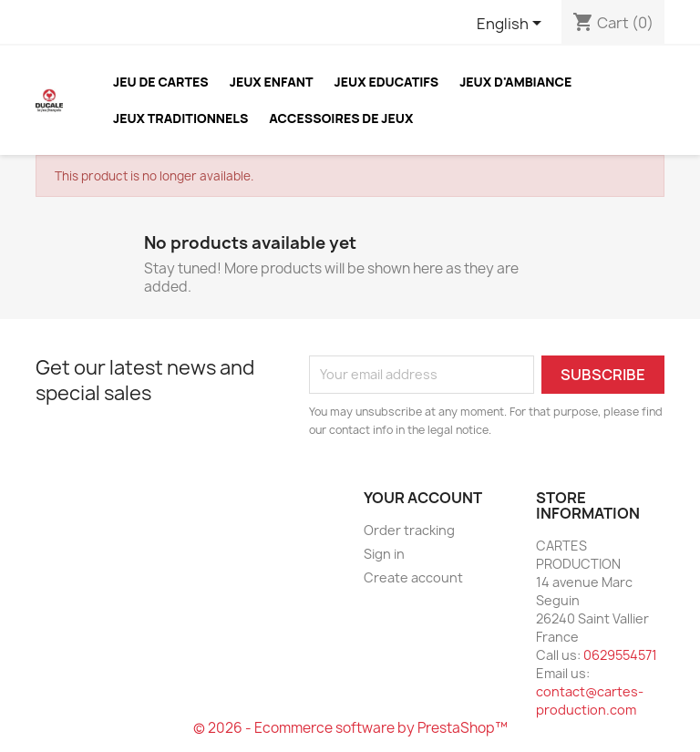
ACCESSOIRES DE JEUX (341, 118)
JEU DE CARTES (161, 82)
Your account (423, 498)
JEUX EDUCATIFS (387, 82)
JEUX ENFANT (272, 82)
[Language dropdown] (512, 25)
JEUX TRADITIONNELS (180, 118)
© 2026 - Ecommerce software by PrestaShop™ (350, 728)
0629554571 (620, 655)
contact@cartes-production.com (590, 700)
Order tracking (409, 530)
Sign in (384, 554)
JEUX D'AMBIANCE (515, 82)
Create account (413, 577)
